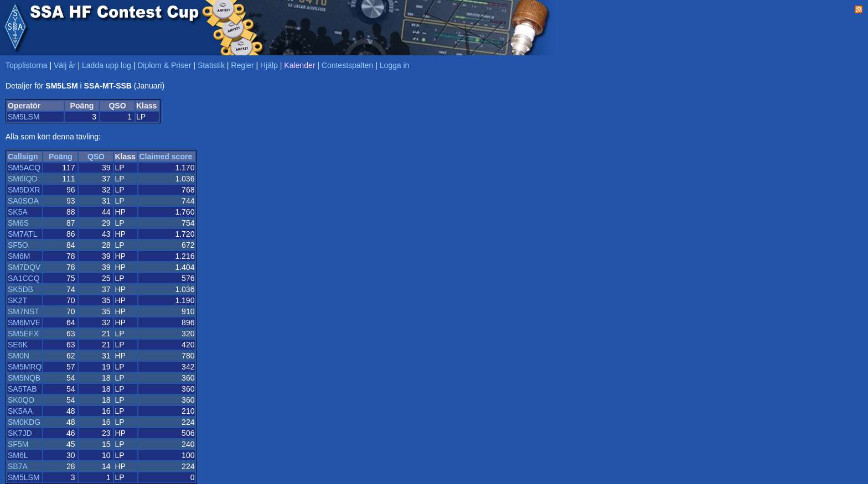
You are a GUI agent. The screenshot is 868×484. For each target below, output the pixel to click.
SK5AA (20, 411)
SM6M (19, 256)
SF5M (18, 444)
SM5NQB (24, 378)
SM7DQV (24, 267)
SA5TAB (22, 389)
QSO (96, 157)
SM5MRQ (25, 367)
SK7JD (20, 433)
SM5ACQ (24, 168)
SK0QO (21, 400)
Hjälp (269, 65)
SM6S (18, 223)
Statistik (211, 65)
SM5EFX (23, 334)
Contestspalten (347, 65)
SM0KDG (24, 422)
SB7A (18, 466)
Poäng (61, 157)
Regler (242, 65)
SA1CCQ (24, 278)
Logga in (395, 65)
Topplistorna (27, 65)
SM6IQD (23, 179)
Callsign (23, 157)
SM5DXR (24, 190)
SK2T (17, 300)
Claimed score (166, 157)
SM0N (19, 356)
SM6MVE (24, 322)
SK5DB (20, 289)
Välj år (65, 65)
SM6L (18, 455)
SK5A (18, 212)
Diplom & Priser (164, 65)
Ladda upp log (107, 65)
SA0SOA (23, 201)
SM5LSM (24, 117)
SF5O (18, 245)
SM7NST (24, 311)
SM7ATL (22, 234)
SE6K (18, 345)
